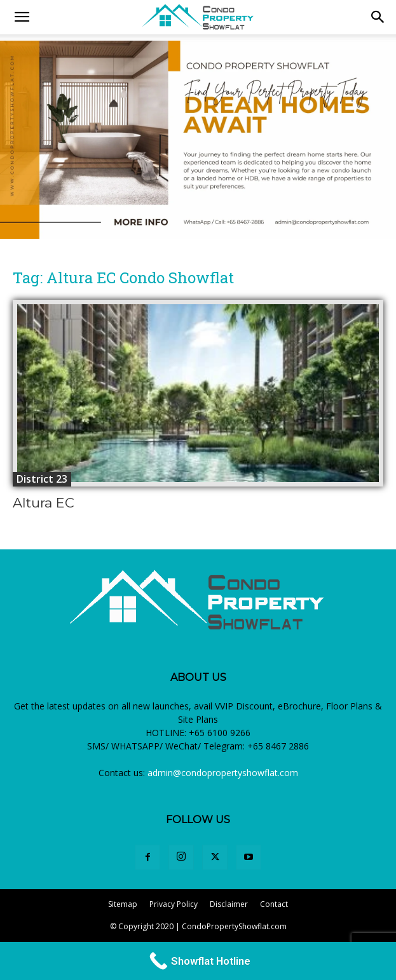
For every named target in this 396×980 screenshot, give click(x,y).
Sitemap (123, 904)
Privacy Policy (174, 904)
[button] (378, 17)
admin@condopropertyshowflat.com (223, 773)
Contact (274, 904)
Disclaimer (229, 904)
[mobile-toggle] (22, 17)
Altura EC (44, 503)
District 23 (42, 479)
